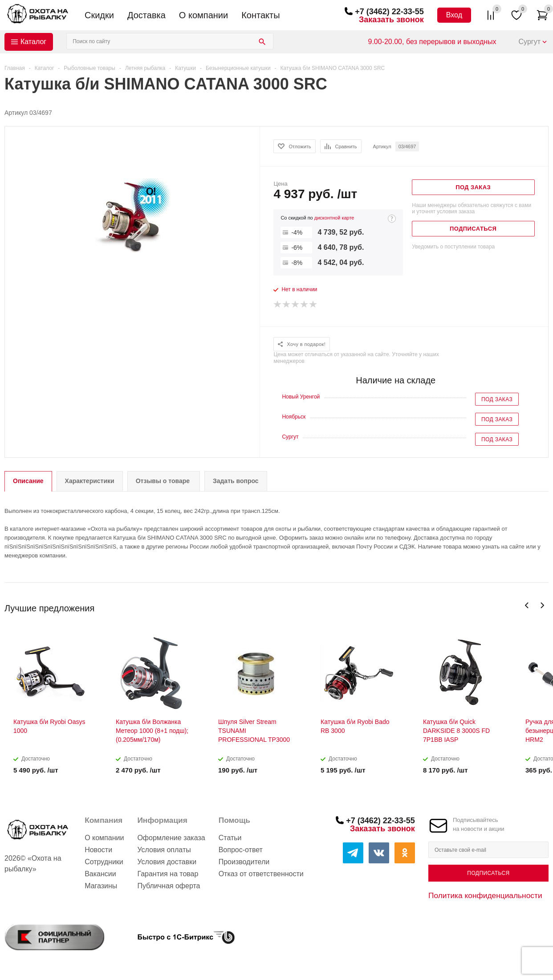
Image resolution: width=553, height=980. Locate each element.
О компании (203, 15)
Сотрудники (104, 862)
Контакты (260, 15)
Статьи (230, 838)
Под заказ (497, 399)
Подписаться (488, 873)
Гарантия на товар (168, 874)
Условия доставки (167, 862)
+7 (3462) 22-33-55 (389, 12)
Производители (244, 862)
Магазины (101, 886)
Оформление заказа (171, 838)
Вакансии (100, 874)
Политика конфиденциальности (485, 895)
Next (542, 605)
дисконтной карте (334, 218)
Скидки (99, 15)
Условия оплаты (164, 850)
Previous (527, 605)
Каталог (33, 42)
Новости (98, 850)
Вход (454, 15)
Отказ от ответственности (261, 874)
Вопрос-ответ (241, 850)
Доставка (146, 15)
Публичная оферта (169, 886)
